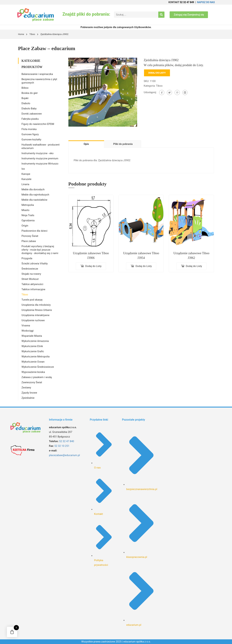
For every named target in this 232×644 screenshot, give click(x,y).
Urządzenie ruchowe (33, 320)
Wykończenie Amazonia (35, 341)
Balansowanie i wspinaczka (37, 74)
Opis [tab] (86, 144)
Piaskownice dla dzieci (34, 231)
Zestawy (26, 388)
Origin (25, 226)
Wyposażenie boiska (33, 372)
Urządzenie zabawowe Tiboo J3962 (191, 256)
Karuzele (26, 179)
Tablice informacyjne (33, 289)
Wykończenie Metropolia (35, 357)
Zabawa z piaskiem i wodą (37, 377)
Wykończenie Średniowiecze (38, 367)
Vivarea (26, 326)
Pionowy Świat (30, 236)
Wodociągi (27, 331)
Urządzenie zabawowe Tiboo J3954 (141, 256)
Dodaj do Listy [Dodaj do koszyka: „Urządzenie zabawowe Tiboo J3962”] (194, 266)
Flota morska (29, 129)
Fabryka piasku (30, 119)
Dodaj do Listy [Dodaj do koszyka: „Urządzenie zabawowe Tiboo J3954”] (144, 266)
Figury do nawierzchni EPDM (38, 124)
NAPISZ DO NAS (206, 2)
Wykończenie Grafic (33, 351)
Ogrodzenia (28, 220)
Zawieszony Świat (32, 382)
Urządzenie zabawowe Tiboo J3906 (91, 256)
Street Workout (30, 279)
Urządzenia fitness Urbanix (37, 310)
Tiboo (32, 34)
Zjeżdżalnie (28, 398)
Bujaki (25, 98)
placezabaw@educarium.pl (64, 455)
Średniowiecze (30, 269)
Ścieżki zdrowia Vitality (35, 264)
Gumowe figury (30, 134)
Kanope (26, 174)
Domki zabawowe (32, 114)
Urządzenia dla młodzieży (36, 305)
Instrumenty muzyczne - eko (38, 153)
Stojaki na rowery (31, 274)
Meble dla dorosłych (33, 189)
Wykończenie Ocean (33, 362)
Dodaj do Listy (157, 73)
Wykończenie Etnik (32, 346)
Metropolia (28, 205)
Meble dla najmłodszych (35, 195)
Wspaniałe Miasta (32, 336)
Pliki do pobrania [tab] (123, 144)
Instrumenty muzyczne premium (40, 158)
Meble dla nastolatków (34, 200)
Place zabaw (29, 241)
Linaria (25, 184)
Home (21, 34)
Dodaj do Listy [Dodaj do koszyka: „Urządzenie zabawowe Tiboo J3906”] (93, 266)
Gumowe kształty (31, 140)
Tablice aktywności (32, 284)
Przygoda (27, 258)
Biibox (25, 88)
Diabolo (26, 103)
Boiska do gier (30, 93)
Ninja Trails (28, 215)
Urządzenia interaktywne (35, 315)
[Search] (161, 15)
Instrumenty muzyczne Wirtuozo (40, 164)
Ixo (23, 169)
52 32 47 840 (67, 441)
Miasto (25, 210)
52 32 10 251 (62, 446)
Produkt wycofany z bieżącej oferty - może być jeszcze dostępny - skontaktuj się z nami (40, 250)
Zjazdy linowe (29, 393)
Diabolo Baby (29, 109)
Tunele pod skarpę (32, 300)
